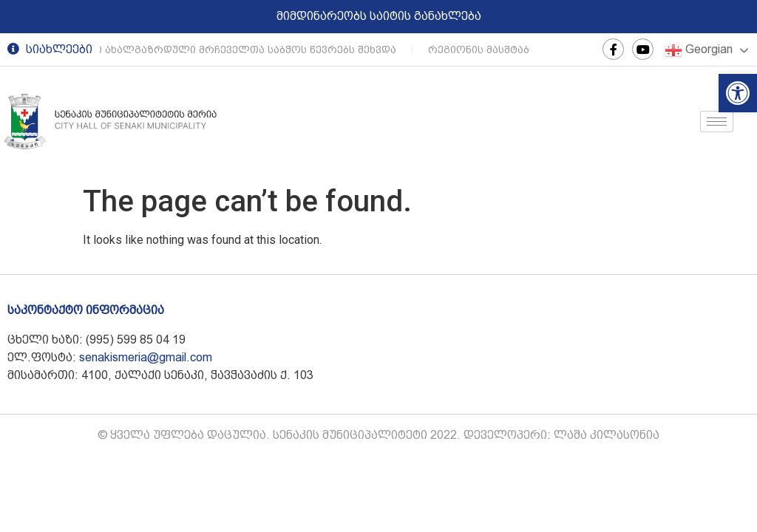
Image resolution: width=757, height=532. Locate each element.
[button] (738, 93)
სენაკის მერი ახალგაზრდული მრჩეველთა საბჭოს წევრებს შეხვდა (215, 50)
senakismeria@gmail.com (146, 357)
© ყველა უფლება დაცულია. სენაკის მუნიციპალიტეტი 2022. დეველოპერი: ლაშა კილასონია (378, 435)
